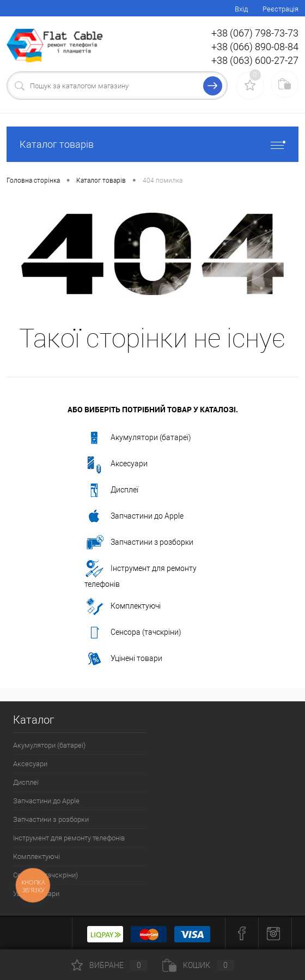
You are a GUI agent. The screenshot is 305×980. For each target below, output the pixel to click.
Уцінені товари (123, 659)
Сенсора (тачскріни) (133, 633)
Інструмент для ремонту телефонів (141, 574)
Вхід (241, 9)
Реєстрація (280, 9)
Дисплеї (111, 490)
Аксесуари (116, 464)
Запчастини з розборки (139, 543)
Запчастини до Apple (134, 516)
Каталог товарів (152, 144)
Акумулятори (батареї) (138, 438)
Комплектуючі (123, 606)
